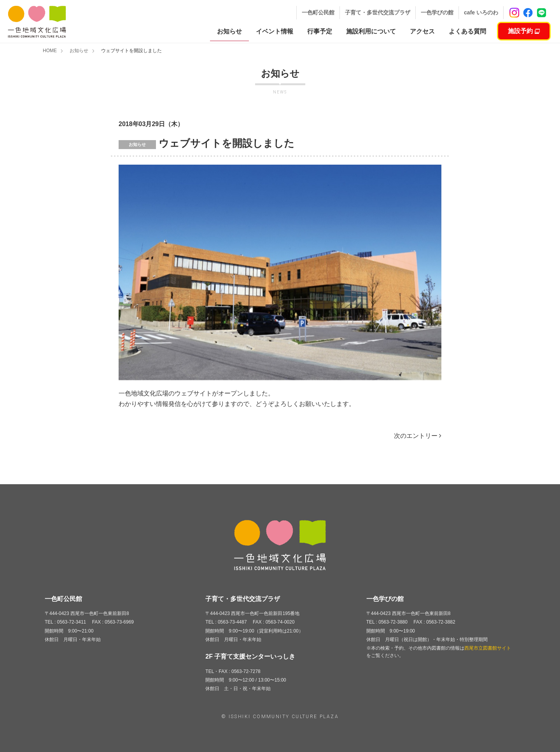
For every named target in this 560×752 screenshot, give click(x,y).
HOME (50, 51)
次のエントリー (418, 436)
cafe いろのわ (481, 12)
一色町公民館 (318, 12)
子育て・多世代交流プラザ (378, 12)
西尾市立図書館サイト (488, 648)
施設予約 (524, 31)
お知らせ (79, 51)
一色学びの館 (437, 12)
